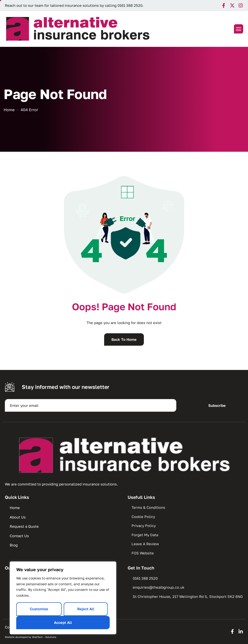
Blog (14, 545)
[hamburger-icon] (239, 29)
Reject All (86, 609)
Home (15, 508)
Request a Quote (24, 526)
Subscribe (217, 405)
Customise (39, 609)
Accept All (63, 622)
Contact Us (19, 536)
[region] (63, 598)
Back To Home (124, 339)
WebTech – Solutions (44, 637)
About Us (18, 517)
